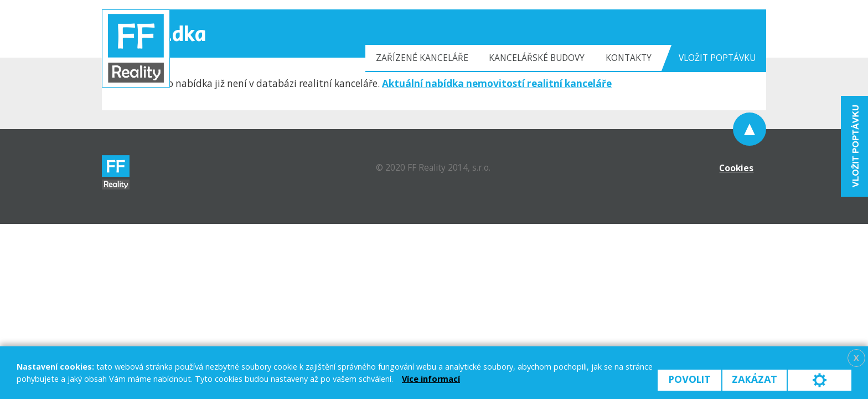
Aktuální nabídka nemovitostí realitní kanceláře (497, 83)
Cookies (736, 168)
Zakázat (755, 380)
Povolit (690, 380)
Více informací (431, 379)
